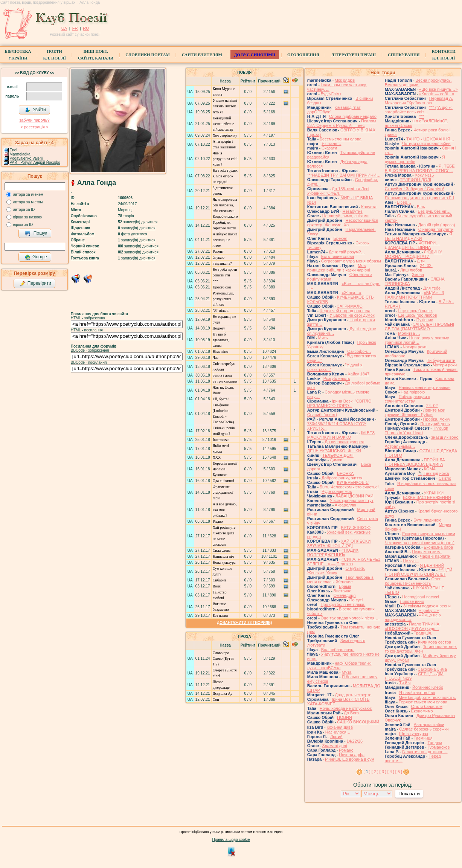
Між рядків (345, 80)
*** (216, 281)
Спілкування (404, 55)
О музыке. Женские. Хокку (336, 571)
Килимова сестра (435, 642)
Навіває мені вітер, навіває (425, 387)
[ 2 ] (375, 772)
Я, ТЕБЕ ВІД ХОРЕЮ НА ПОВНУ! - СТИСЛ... (420, 168)
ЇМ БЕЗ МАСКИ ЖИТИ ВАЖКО (341, 435)
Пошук (36, 233)
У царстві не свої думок (352, 315)
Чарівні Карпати (435, 556)
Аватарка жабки (429, 725)
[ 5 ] (399, 772)
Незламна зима (427, 552)
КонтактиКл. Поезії (443, 55)
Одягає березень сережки (424, 729)
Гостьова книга (85, 258)
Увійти (35, 110)
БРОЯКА (345, 473)
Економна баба (438, 547)
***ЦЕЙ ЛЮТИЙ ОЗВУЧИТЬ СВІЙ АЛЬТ (419, 572)
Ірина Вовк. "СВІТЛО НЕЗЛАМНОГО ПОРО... (339, 403)
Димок (336, 460)
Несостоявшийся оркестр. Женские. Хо (343, 223)
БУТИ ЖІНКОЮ (356, 528)
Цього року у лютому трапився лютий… (417, 340)
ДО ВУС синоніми (255, 55)
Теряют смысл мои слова (423, 702)
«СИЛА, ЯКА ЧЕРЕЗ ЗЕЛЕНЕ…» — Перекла (344, 561)
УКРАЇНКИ (434, 493)
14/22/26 (355, 741)
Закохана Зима (432, 669)
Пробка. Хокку (437, 419)
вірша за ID (23, 225)
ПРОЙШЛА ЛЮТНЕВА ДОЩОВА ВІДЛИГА (415, 462)
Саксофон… (359, 351)
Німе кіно (220, 352)
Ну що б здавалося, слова (221, 340)
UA (64, 28)
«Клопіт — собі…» (437, 94)
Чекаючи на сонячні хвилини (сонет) (420, 543)
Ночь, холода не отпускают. (346, 708)
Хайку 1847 (358, 374)
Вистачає (342, 591)
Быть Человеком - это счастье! (349, 487)
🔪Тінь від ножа (434, 473)
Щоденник (80, 228)
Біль (421, 207)
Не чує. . (411, 561)
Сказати (329, 148)
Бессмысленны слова (341, 139)
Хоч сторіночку (225, 135)
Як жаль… (331, 143)
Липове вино (412, 601)
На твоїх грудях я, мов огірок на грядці (225, 176)
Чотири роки (415, 347)
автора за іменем (28, 194)
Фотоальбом (83, 234)
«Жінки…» (351, 293)
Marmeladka (20, 154)
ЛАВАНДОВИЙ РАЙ (355, 496)
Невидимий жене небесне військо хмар (223, 124)
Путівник (425, 320)
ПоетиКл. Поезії (54, 55)
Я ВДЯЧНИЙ (432, 565)
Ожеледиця (345, 595)
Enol (14, 150)
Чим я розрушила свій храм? (225, 159)
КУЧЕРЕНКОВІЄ (353, 482)
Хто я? (218, 112)
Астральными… (400, 446)
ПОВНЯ (345, 717)
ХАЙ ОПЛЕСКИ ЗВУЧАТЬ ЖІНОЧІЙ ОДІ (339, 543)
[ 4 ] (391, 772)
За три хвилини (225, 381)
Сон (216, 699)
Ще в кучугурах (414, 734)
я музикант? (222, 263)
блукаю (219, 257)
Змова (418, 275)
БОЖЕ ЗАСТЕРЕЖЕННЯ (427, 497)
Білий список (83, 252)
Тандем (435, 743)
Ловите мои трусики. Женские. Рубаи (415, 412)
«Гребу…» (429, 610)
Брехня (341, 238)
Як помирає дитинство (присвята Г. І (420, 198)
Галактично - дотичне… (425, 752)
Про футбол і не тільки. (343, 604)
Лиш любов (411, 270)
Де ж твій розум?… (347, 252)
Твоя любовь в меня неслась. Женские (340, 580)
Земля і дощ (222, 375)
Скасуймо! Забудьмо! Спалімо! (415, 189)
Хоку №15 (424, 175)
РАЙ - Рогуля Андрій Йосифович (38, 162)
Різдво (218, 521)
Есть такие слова (338, 256)
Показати (409, 794)
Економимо (422, 711)
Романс (346, 750)
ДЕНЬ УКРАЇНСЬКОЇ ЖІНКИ (334, 451)
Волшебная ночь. (338, 650)
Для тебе (432, 288)
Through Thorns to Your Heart (417, 430)
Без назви (220, 616)
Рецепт (218, 251)
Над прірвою (413, 392)
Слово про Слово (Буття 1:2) (223, 658)
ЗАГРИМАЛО (350, 306)
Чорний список (85, 246)
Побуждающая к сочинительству (407, 399)
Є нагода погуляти (436, 229)
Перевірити (35, 284)
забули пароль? (34, 120)
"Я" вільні (221, 310)
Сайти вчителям (202, 55)
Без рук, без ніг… (434, 211)
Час (216, 358)
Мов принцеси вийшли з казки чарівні (339, 268)
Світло (445, 478)
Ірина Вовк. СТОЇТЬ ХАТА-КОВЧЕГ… (338, 702)
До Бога (351, 713)
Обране (78, 240)
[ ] (367, 772)
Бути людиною (427, 520)
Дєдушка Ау (223, 693)
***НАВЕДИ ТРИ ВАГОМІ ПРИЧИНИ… (344, 175)
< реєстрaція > (34, 127)
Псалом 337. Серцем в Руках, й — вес (342, 123)
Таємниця (423, 738)
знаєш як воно (445, 437)
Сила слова (222, 550)
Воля (217, 586)
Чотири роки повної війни (426, 143)
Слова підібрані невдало (353, 116)
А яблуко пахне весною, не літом (225, 240)
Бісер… (404, 202)
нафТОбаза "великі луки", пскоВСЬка (339, 665)
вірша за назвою (27, 217)
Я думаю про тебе (415, 159)
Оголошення (303, 55)
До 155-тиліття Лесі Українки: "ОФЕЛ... (338, 191)
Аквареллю (345, 505)
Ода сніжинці (223, 481)
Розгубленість (337, 378)
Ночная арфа (352, 755)
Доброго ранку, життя (342, 478)
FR (75, 28)
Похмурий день (435, 424)
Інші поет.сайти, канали (96, 55)
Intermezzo (221, 440)
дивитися (149, 222)
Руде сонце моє (337, 491)
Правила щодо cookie (231, 840)
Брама (345, 586)
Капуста (369, 207)
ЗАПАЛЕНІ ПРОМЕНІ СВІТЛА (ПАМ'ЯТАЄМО (419, 326)
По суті (356, 600)
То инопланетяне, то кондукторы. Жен (421, 649)
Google (36, 257)
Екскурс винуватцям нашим (429, 534)
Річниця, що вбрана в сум (350, 759)
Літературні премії (354, 55)
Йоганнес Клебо (428, 687)
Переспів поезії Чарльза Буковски (225, 469)
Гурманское (438, 747)
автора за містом (28, 202)
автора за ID (24, 210)
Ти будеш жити (441, 360)
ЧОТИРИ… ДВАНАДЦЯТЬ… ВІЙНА (412, 245)
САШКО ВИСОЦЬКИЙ (358, 722)
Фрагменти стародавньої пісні (223, 492)
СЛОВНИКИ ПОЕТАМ (148, 55)
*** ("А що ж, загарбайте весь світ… (419, 110)
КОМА (430, 469)
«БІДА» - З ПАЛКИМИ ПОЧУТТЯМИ (415, 295)
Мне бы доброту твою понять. (427, 697)
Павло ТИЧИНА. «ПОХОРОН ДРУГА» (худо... (413, 626)
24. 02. (426, 265)
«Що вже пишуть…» (438, 89)
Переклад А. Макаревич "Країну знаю (419, 101)
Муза (346, 672)
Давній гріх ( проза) (437, 225)
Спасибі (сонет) (322, 415)
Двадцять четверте (353, 695)
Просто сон (222, 287)
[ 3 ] (383, 772)
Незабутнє (352, 211)
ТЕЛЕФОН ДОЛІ (338, 455)
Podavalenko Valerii (26, 158)
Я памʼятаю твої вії (417, 693)
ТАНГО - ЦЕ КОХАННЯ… (430, 139)
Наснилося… (338, 732)
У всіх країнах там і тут (352, 500)
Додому (219, 328)
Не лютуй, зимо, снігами (345, 216)
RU (86, 28)
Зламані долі (335, 746)
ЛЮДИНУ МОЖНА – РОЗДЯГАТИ (413, 254)
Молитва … (409, 333)
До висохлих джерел (344, 442)
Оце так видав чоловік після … (350, 618)
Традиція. (423, 633)
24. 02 (432, 406)
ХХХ (217, 457)
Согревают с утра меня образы (351, 261)
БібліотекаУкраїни (18, 55)
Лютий (336, 737)
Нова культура (224, 562)
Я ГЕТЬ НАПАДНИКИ (419, 236)
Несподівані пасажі (420, 597)
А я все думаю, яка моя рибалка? (225, 510)
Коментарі (80, 222)
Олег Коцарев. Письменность (413, 581)
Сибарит (220, 580)
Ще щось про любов (418, 315)
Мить (323, 338)
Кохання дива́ (339, 727)
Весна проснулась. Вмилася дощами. (418, 82)
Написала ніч (223, 556)
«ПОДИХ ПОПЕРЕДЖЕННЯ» (333, 552)
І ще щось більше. (416, 311)
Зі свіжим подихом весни (427, 606)
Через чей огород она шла (345, 311)
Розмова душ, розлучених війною (223, 299)
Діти (421, 261)
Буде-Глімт (331, 94)
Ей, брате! (221, 399)
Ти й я (405, 683)
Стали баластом (427, 706)
